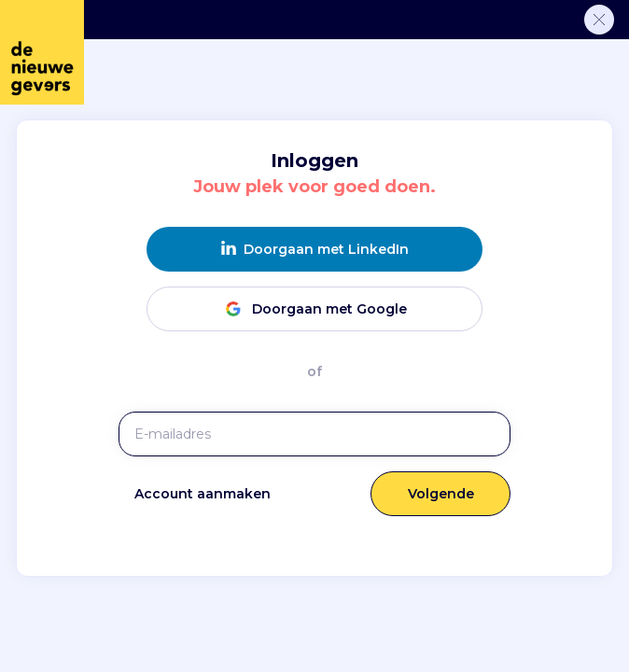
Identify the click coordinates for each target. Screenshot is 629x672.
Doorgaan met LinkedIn (315, 249)
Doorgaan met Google (314, 308)
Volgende (441, 494)
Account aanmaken (203, 494)
